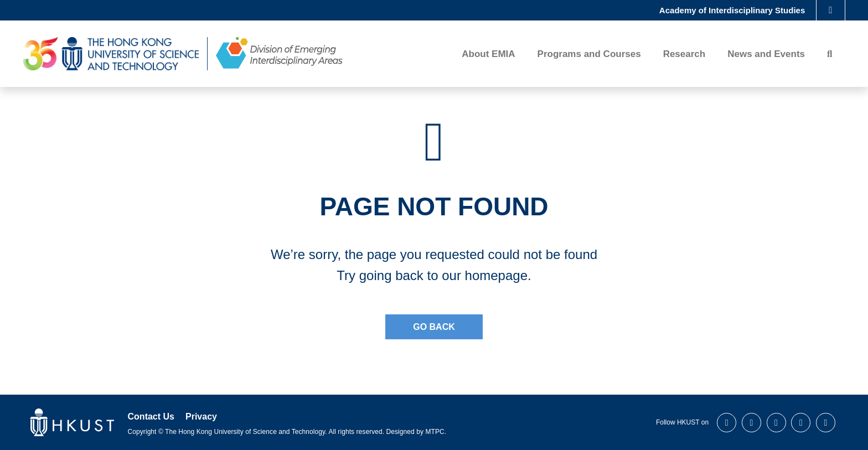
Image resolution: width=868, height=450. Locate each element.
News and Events (766, 55)
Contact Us (151, 417)
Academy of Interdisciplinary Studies (732, 11)
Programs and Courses (589, 55)
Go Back (434, 327)
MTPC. (436, 432)
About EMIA (488, 55)
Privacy (201, 417)
